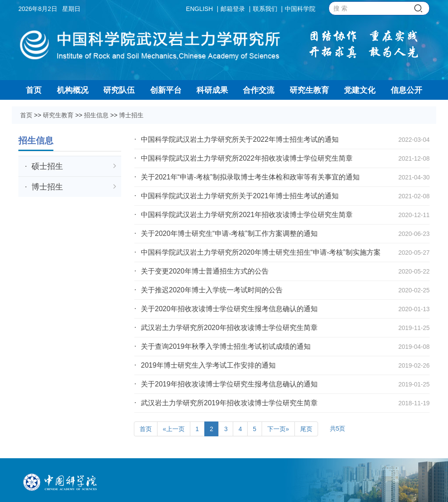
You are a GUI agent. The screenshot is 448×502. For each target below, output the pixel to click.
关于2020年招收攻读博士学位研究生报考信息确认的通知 (229, 309)
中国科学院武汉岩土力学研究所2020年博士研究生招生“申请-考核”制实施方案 (261, 252)
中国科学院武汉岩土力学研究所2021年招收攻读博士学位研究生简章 (247, 215)
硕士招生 (74, 166)
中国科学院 (300, 9)
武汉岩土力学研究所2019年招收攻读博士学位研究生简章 (229, 403)
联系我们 (265, 9)
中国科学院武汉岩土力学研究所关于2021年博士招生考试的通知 (240, 196)
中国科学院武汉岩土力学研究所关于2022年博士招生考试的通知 (240, 139)
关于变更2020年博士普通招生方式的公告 (205, 271)
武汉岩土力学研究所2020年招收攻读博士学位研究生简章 (229, 328)
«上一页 (174, 429)
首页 (26, 115)
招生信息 (96, 115)
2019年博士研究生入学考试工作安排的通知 (208, 365)
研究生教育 (58, 115)
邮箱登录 (233, 9)
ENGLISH (199, 9)
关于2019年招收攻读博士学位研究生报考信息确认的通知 (229, 384)
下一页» (278, 429)
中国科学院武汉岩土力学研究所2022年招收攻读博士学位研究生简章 (247, 158)
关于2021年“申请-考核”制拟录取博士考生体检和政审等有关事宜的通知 (250, 177)
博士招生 (131, 115)
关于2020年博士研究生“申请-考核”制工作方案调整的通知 (229, 233)
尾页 (306, 429)
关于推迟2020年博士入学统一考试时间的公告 (212, 290)
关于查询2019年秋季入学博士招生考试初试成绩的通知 (236, 346)
